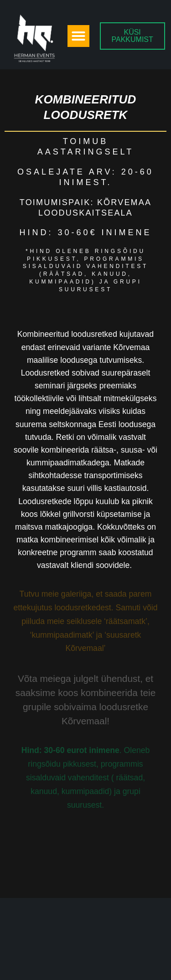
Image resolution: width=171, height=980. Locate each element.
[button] (78, 36)
